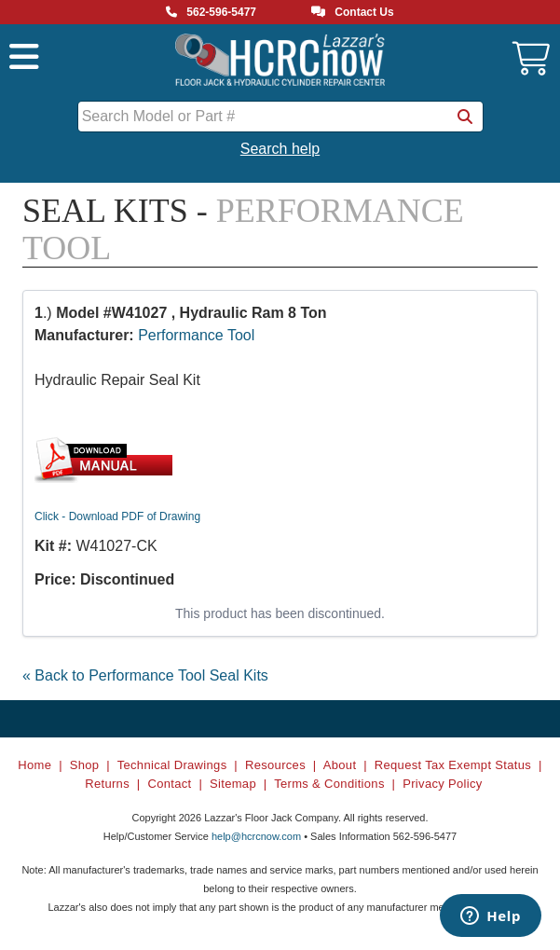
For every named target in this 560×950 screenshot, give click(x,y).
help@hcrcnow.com (256, 836)
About (340, 765)
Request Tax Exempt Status (453, 765)
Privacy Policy (442, 784)
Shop (85, 765)
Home (34, 765)
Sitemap (233, 784)
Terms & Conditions (329, 784)
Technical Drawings (172, 765)
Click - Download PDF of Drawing (117, 516)
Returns (107, 784)
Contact (169, 784)
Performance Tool (196, 335)
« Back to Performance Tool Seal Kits (145, 675)
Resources (275, 765)
